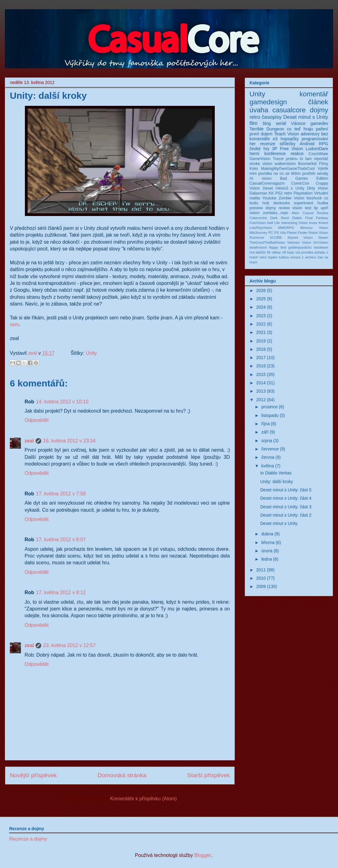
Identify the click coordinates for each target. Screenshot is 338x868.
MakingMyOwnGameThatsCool (288, 169)
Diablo (297, 218)
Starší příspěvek (208, 775)
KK (271, 193)
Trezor (278, 159)
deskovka (282, 203)
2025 (261, 299)
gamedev (319, 123)
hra (252, 252)
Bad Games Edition (304, 178)
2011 (261, 570)
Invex (313, 223)
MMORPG (286, 228)
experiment (304, 203)
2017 (261, 358)
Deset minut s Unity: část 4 (286, 498)
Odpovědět (37, 420)
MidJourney (258, 233)
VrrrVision (321, 242)
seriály (323, 174)
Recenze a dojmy (28, 839)
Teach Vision (287, 134)
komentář (314, 94)
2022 (261, 324)
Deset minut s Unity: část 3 (286, 507)
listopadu (270, 415)
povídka (307, 252)
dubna (267, 534)
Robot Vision (318, 233)
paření (322, 129)
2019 (261, 341)
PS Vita (280, 233)
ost (298, 252)
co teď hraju (300, 129)
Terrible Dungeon (267, 129)
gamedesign (268, 102)
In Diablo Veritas (276, 473)
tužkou (284, 257)
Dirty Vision (318, 188)
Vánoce (298, 123)
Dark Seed (279, 218)
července (270, 449)
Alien (295, 213)
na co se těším (287, 174)
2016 (261, 366)
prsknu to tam (299, 159)
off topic (288, 252)
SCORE (276, 238)
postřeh (309, 174)
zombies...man (276, 213)
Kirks (254, 169)
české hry (259, 149)
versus (295, 257)
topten (273, 257)
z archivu (309, 257)
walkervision (285, 164)
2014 (261, 383)
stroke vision (261, 164)
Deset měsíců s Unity (283, 188)
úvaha (259, 110)
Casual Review (315, 213)
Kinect (323, 223)
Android (307, 144)
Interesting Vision (295, 223)
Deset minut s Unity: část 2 (286, 515)
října (265, 424)
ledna (266, 559)
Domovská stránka (122, 775)
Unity (91, 353)
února (267, 551)
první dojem (261, 134)
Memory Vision (314, 228)
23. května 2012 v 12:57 (69, 645)
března (268, 542)
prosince (269, 407)
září (265, 432)
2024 (261, 307)
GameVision (260, 159)
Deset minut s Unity (306, 117)
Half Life (273, 223)
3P (275, 149)
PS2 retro (284, 193)
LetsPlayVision (261, 228)
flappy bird (278, 247)
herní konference (268, 154)
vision (254, 213)
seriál (281, 123)
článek (318, 102)
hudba (323, 203)
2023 (261, 316)
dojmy (319, 110)
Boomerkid (307, 164)
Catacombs (258, 218)
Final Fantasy (317, 218)
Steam (323, 238)
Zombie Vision (291, 198)
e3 (275, 139)
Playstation (303, 193)
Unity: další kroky (277, 482)
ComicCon (300, 183)
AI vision (261, 178)
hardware (321, 247)
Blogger (202, 855)
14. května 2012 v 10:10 (62, 402)
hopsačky (290, 139)
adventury (310, 134)
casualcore (289, 110)
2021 (261, 332)
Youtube (269, 198)
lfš (269, 252)
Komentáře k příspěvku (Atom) (143, 799)
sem (14, 324)
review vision (290, 208)
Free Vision (291, 149)
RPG (324, 144)
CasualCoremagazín (267, 183)
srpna (267, 441)
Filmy (324, 164)
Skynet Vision (300, 238)
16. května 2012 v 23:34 (69, 441)
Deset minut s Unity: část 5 (286, 490)
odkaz (276, 252)
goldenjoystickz (300, 247)
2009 (261, 586)
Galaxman (258, 193)
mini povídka (261, 174)
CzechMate (318, 154)
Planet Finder (297, 233)
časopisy (271, 117)
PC (271, 233)
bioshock (314, 198)
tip (316, 208)
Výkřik (323, 169)
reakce (297, 154)
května (267, 466)
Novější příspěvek (33, 775)
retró (263, 257)
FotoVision (258, 223)
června (268, 457)
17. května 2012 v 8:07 (61, 540)
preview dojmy (263, 208)
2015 (261, 374)
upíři (325, 208)
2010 (261, 578)
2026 (261, 290)
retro (255, 117)
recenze (268, 144)
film (253, 123)
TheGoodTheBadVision (267, 242)
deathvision (258, 247)
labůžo (261, 252)
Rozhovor (257, 238)
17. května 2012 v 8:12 (61, 592)
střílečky (287, 144)
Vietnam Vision (299, 242)
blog (267, 123)
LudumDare (317, 149)
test (308, 208)
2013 (261, 391)
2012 (261, 400)
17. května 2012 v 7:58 (61, 494)
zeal (33, 353)
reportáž (321, 159)
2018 (261, 349)
